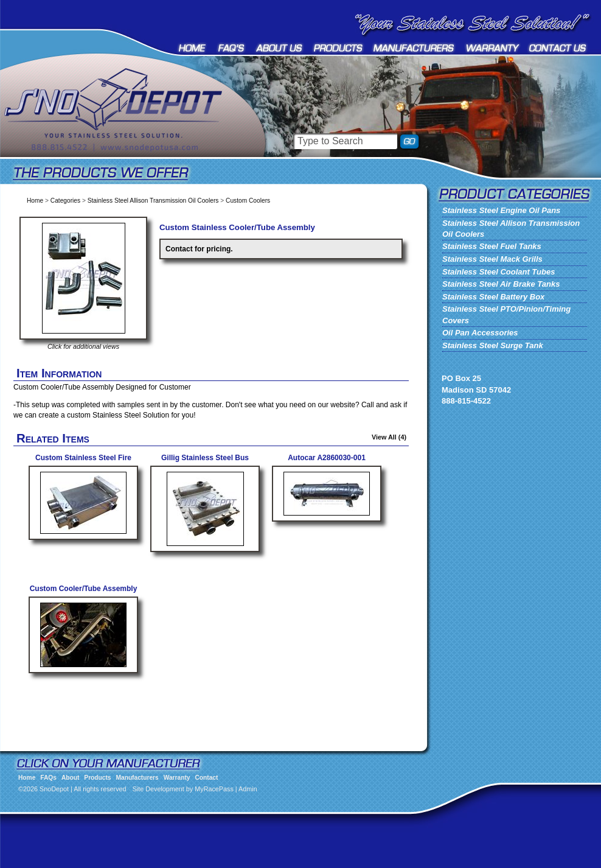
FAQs (232, 48)
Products (338, 48)
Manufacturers (415, 48)
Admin (248, 789)
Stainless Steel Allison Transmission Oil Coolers (153, 201)
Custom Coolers (248, 201)
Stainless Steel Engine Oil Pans (501, 210)
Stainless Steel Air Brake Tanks (501, 284)
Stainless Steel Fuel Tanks (492, 246)
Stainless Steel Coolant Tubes (499, 272)
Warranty (493, 48)
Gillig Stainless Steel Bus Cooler (205, 462)
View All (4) (389, 437)
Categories (65, 201)
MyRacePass (214, 789)
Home (193, 48)
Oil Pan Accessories (480, 333)
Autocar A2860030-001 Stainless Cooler (327, 462)
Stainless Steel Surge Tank (493, 345)
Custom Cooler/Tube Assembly (84, 589)
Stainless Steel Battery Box (493, 297)
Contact (558, 48)
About (280, 48)
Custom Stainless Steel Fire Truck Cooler (83, 462)
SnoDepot (128, 128)
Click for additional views (83, 346)
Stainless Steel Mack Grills (492, 259)
